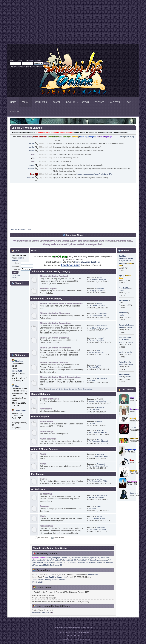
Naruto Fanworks (48, 439)
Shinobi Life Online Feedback (54, 276)
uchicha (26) (106, 560)
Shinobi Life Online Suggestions (55, 323)
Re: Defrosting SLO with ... (98, 518)
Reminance (134, 409)
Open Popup (130, 137)
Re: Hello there (94, 410)
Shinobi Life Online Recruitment (55, 348)
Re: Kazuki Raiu (95, 367)
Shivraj (133, 418)
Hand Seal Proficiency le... (98, 328)
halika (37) (58, 560)
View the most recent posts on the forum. (49, 580)
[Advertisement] (40, 23)
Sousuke (31, 169)
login (31, 60)
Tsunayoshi (101, 464)
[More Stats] (38, 582)
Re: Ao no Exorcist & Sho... (99, 466)
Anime (43, 454)
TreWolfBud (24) (83, 560)
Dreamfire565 (102, 314)
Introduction (46, 409)
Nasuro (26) (66, 558)
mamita (32, 143)
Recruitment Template (97, 352)
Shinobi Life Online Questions (54, 338)
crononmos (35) (53, 562)
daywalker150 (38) (43, 565)
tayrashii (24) (95, 558)
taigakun (133, 471)
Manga (43, 464)
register (38, 60)
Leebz (99, 365)
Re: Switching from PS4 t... (99, 481)
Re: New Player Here (97, 340)
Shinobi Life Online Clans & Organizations (60, 377)
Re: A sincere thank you (97, 280)
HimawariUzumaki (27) (97, 562)
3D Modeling (46, 494)
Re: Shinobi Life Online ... (98, 306)
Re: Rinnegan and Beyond (98, 441)
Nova (32, 174)
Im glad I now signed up (97, 401)
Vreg (33, 154)
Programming (46, 526)
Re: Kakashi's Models (97, 497)
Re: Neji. (92, 424)
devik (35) (50, 560)
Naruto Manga (47, 431)
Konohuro (134, 493)
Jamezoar (101, 408)
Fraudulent (101, 430)
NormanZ (100, 338)
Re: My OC (93, 509)
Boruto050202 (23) (70, 560)
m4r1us (133, 427)
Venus (99, 506)
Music (43, 516)
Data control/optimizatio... (98, 529)
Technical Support (49, 288)
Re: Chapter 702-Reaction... (99, 432)
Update (121, 137)
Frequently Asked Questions (87, 262)
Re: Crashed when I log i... (98, 316)
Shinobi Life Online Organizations (81, 389)
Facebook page (71, 265)
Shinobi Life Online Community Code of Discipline (55, 132)
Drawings (44, 506)
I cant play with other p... (98, 291)
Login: (18, 263)
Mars (132, 398)
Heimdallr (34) (41, 560)
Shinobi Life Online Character (54, 362)
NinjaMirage (101, 527)
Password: (16, 266)
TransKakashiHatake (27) (80, 558)
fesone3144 (93, 575)
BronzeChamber (96, 560)
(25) (54, 558)
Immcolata (101, 454)
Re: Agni (92, 381)
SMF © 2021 (72, 632)
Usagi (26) (73, 562)
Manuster (100, 439)
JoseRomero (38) (56, 565)
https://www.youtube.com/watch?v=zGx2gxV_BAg (94, 174)
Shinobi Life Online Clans (59, 389)
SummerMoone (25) (39, 562)
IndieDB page (60, 256)
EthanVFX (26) (83, 562)
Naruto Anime (46, 421)
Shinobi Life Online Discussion (55, 313)
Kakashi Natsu (102, 326)
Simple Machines (83, 632)
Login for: (17, 269)
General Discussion (49, 399)
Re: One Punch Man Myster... (99, 456)
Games (43, 479)
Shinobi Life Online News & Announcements (61, 303)
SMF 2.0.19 (63, 632)
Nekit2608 (101, 289)
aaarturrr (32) (64, 562)
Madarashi (31, 178)
